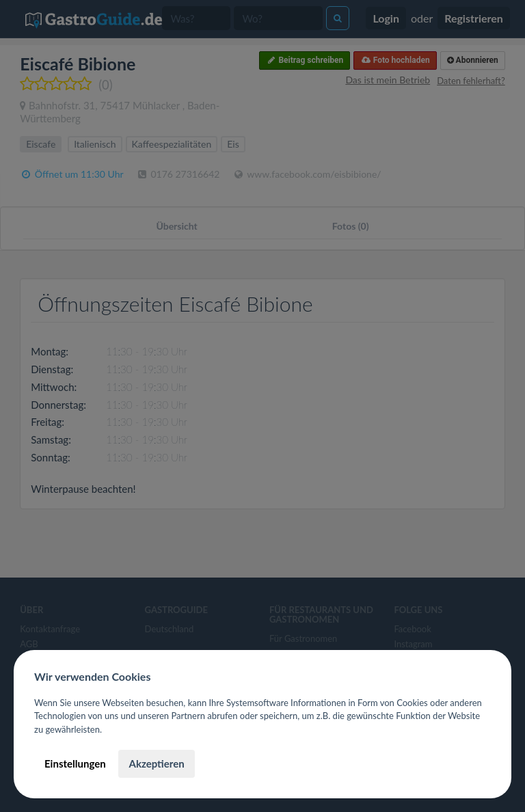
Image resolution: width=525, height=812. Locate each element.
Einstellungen (75, 763)
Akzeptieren (156, 763)
